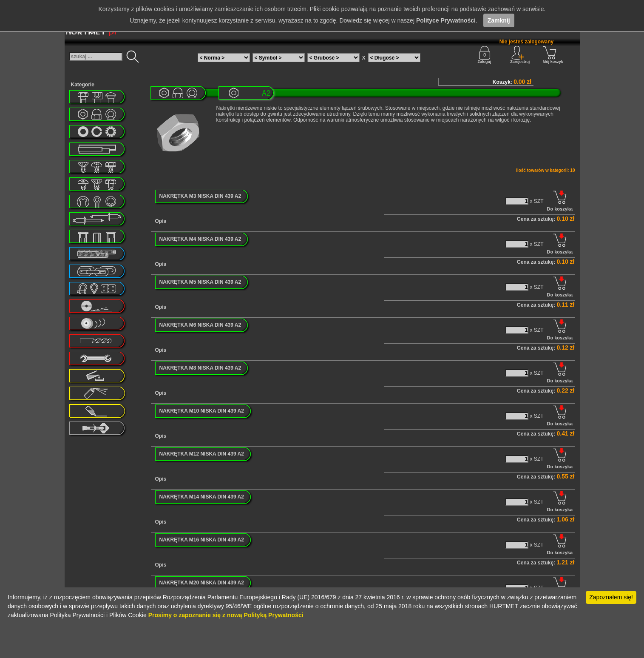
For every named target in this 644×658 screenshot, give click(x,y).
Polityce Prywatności (446, 20)
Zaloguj (485, 55)
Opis (161, 221)
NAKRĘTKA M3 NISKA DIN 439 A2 (200, 196)
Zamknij (499, 20)
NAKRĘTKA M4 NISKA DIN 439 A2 (200, 239)
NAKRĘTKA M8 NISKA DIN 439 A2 (200, 368)
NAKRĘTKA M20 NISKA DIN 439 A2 (202, 583)
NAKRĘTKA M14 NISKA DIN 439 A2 (202, 497)
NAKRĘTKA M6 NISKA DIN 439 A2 (200, 325)
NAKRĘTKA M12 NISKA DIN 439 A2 (202, 454)
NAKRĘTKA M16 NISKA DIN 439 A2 (202, 540)
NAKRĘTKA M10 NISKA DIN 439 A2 (202, 411)
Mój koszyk (553, 55)
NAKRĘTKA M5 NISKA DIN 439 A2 (200, 282)
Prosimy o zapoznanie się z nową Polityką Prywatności (226, 615)
